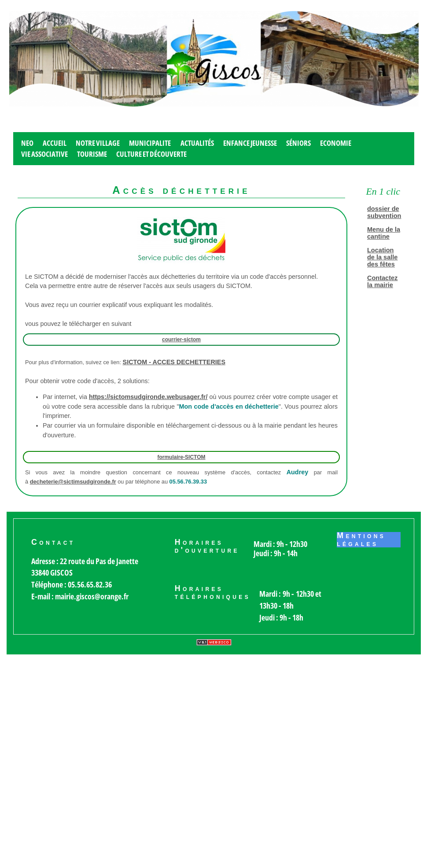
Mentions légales (361, 540)
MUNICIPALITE (150, 143)
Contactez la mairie (382, 281)
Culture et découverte (151, 154)
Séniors (298, 143)
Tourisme (92, 154)
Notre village (98, 143)
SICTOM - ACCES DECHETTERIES (174, 362)
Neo (27, 143)
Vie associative (44, 154)
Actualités (197, 143)
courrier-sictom (181, 340)
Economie (336, 143)
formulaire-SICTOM (181, 457)
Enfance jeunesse (250, 143)
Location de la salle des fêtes (382, 257)
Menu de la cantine (384, 233)
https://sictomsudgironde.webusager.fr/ (148, 397)
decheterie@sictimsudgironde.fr (73, 482)
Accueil (55, 143)
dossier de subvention (384, 212)
